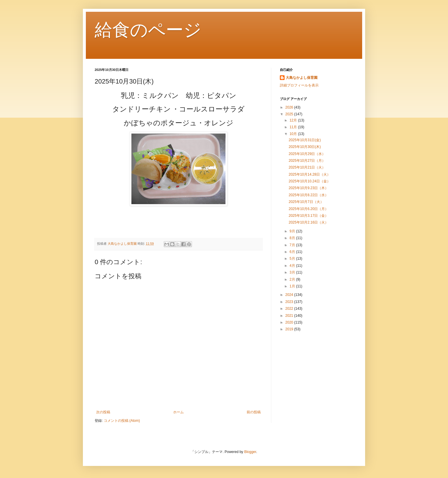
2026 (290, 107)
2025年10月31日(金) (305, 140)
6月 (293, 252)
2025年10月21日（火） (309, 167)
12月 (294, 120)
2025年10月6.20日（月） (309, 209)
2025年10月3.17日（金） (309, 216)
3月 (293, 272)
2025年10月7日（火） (306, 202)
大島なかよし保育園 (302, 78)
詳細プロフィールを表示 (299, 85)
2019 (290, 329)
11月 (294, 127)
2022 (290, 309)
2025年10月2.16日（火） (309, 222)
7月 (293, 245)
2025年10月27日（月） (307, 161)
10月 (294, 134)
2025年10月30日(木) (305, 147)
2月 (293, 279)
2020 (290, 322)
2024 (290, 295)
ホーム (178, 412)
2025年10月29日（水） (307, 154)
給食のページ (148, 30)
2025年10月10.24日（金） (310, 181)
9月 (293, 231)
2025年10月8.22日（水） (309, 195)
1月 (293, 286)
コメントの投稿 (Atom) (122, 421)
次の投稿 (103, 412)
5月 (293, 259)
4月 (293, 266)
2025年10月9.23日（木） (309, 188)
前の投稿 (254, 412)
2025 (290, 114)
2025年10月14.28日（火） (310, 174)
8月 (293, 238)
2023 (290, 302)
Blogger (250, 452)
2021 (290, 316)
